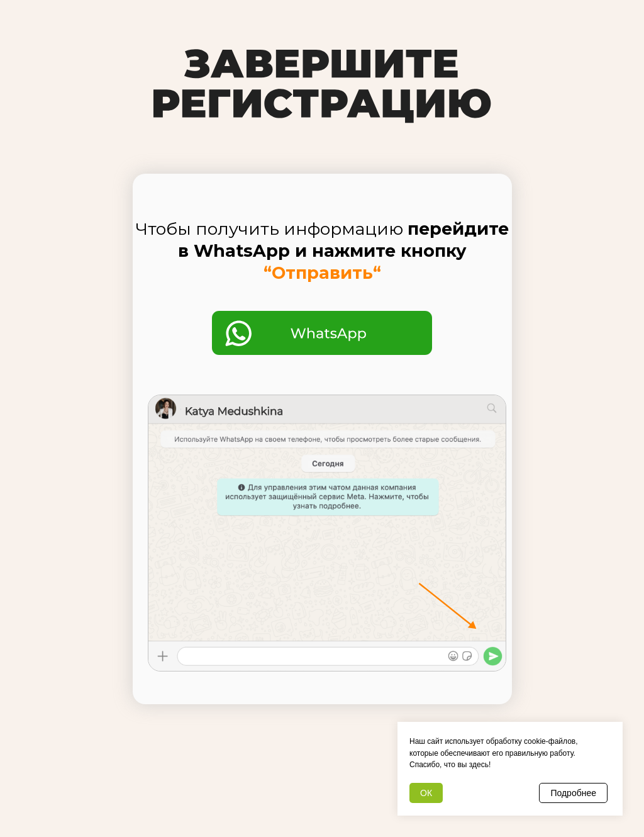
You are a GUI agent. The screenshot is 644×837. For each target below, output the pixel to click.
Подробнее (573, 793)
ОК (426, 793)
